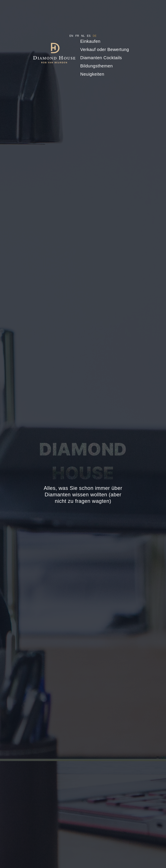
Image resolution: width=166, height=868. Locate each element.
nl (83, 36)
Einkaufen (90, 41)
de (95, 36)
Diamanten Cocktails (101, 58)
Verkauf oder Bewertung (105, 49)
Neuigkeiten (92, 74)
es (89, 36)
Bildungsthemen (96, 66)
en (71, 36)
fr (77, 36)
